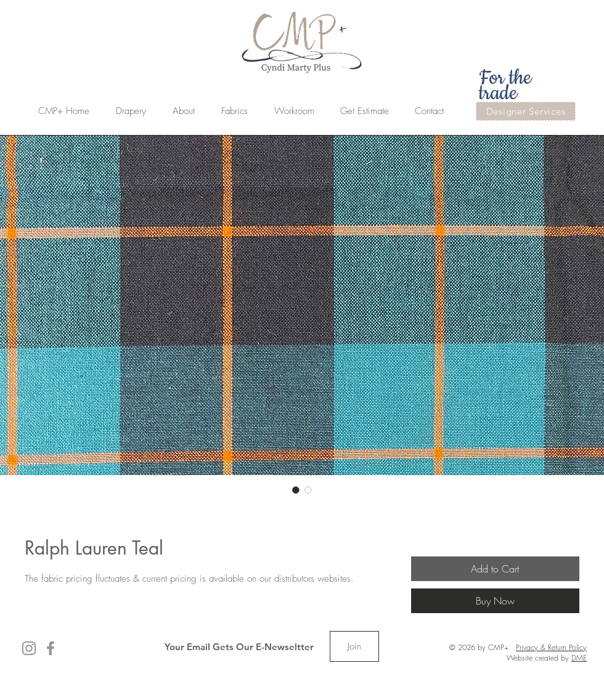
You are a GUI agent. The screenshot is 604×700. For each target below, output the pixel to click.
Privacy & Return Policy (551, 647)
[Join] (354, 646)
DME (579, 658)
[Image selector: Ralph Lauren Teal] (296, 490)
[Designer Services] (526, 111)
